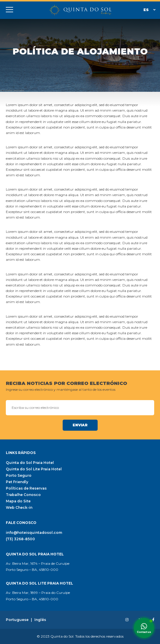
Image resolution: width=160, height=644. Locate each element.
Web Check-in (19, 508)
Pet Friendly (17, 482)
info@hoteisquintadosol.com (34, 533)
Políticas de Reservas (26, 488)
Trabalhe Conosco (23, 495)
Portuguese (17, 620)
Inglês (40, 620)
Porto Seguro (19, 476)
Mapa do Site (18, 501)
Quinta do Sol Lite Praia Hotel (34, 469)
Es (150, 10)
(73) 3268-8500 (20, 539)
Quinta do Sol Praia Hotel (30, 463)
